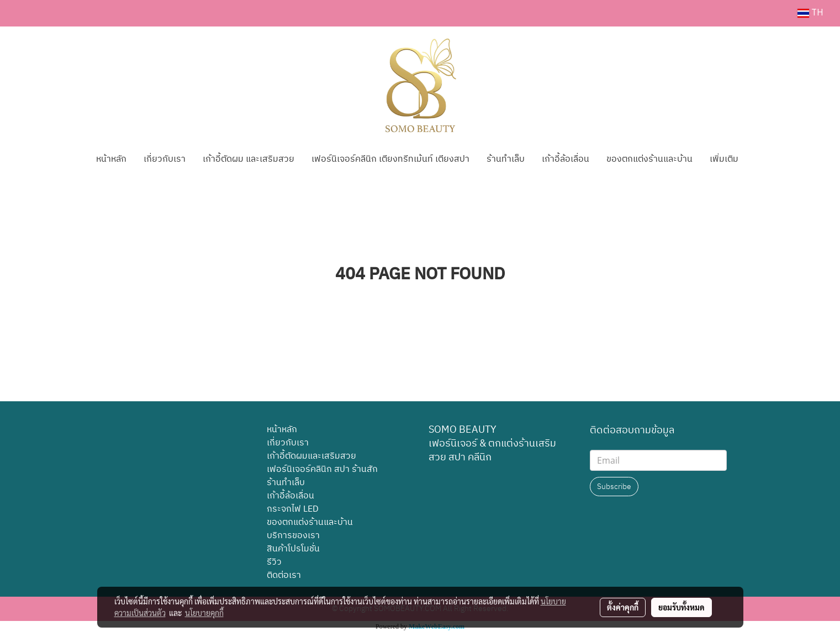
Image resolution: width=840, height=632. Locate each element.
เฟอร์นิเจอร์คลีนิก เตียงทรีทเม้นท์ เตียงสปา (390, 159)
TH (810, 13)
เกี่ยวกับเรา (165, 159)
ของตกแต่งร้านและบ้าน (649, 159)
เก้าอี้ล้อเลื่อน (566, 159)
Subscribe (614, 487)
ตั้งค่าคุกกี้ (623, 607)
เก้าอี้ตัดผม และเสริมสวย (249, 159)
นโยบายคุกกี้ (204, 613)
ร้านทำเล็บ (506, 159)
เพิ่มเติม (724, 159)
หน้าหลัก (111, 159)
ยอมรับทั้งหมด (681, 607)
